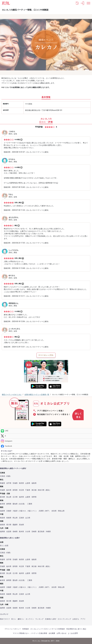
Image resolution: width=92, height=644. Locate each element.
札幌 (8, 476)
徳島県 (2, 525)
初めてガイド (5, 619)
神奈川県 (41, 490)
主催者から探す (51, 619)
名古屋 (22, 504)
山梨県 (28, 497)
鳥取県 (2, 518)
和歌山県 (61, 511)
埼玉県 (21, 490)
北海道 (2, 476)
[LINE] (46, 431)
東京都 (34, 490)
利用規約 (26, 629)
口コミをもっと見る (46, 355)
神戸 (47, 511)
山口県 (28, 518)
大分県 (28, 532)
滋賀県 (2, 511)
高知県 (21, 525)
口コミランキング (64, 619)
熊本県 (21, 532)
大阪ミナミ (32, 511)
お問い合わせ (62, 633)
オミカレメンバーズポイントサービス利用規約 (48, 629)
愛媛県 (15, 525)
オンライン (30, 619)
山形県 (28, 483)
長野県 (34, 497)
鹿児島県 (41, 532)
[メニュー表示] (88, 3)
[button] (77, 3)
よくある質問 (73, 633)
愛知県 (15, 504)
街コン (14, 619)
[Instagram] (46, 441)
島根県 (9, 518)
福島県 (34, 483)
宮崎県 (34, 532)
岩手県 (9, 483)
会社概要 (52, 633)
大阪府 (15, 511)
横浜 (48, 490)
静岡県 (9, 504)
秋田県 (21, 483)
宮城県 (15, 483)
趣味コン (21, 619)
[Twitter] (46, 436)
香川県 (9, 525)
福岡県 (2, 532)
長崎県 (15, 532)
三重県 (30, 504)
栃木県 (9, 490)
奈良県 (54, 511)
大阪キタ (22, 511)
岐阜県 (2, 504)
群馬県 (15, 490)
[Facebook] (46, 446)
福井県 (21, 497)
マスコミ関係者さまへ (21, 633)
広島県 (21, 518)
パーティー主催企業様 (39, 633)
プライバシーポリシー (13, 629)
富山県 (9, 497)
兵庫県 (41, 511)
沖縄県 (48, 532)
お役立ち (76, 619)
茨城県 (2, 490)
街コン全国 (4, 546)
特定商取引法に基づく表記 (76, 629)
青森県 (2, 483)
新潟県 (2, 497)
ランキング (39, 619)
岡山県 (15, 518)
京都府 (9, 511)
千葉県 (28, 490)
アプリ (83, 619)
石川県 (15, 497)
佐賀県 (9, 532)
